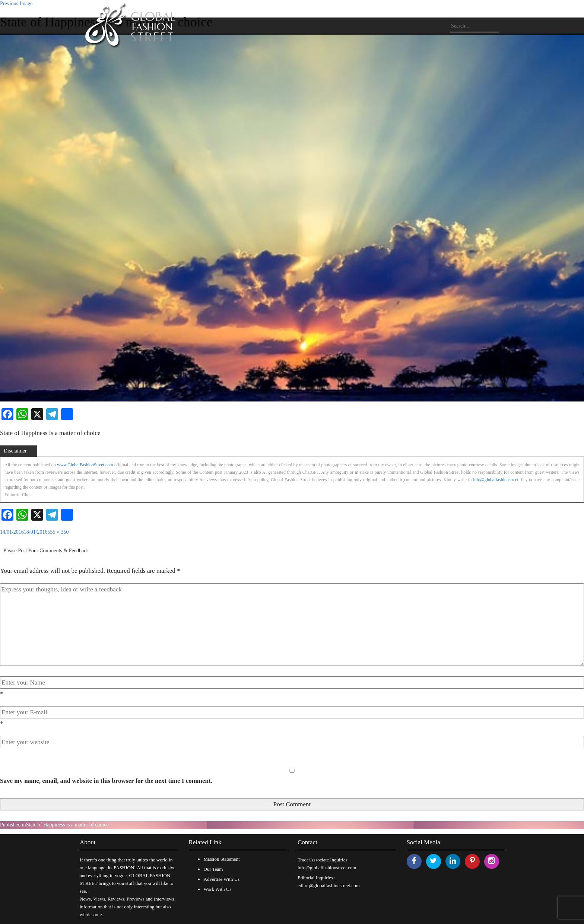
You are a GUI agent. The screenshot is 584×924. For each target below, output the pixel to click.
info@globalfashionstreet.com (327, 868)
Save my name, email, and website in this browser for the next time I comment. (106, 781)
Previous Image (16, 4)
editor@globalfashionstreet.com (329, 885)
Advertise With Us (222, 879)
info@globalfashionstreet (496, 480)
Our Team (213, 869)
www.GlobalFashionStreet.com (85, 465)
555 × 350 (58, 532)
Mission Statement (222, 859)
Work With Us (218, 889)
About (88, 842)
